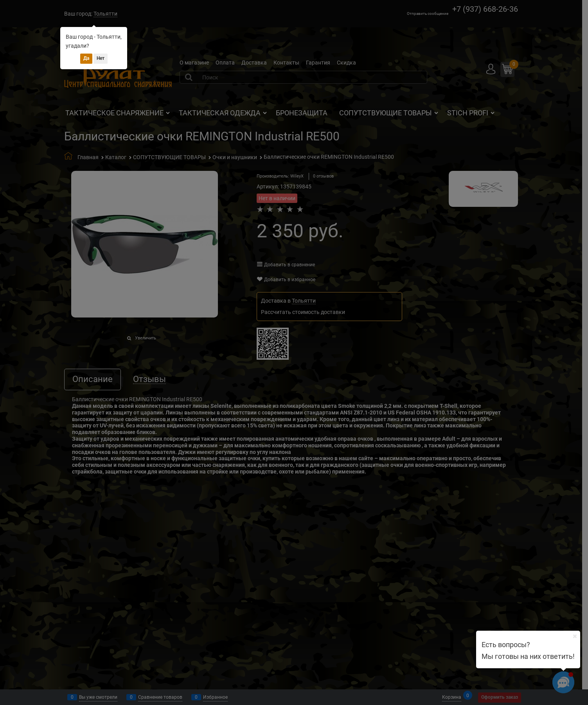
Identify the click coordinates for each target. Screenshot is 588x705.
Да (86, 58)
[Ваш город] (575, 636)
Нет (101, 58)
